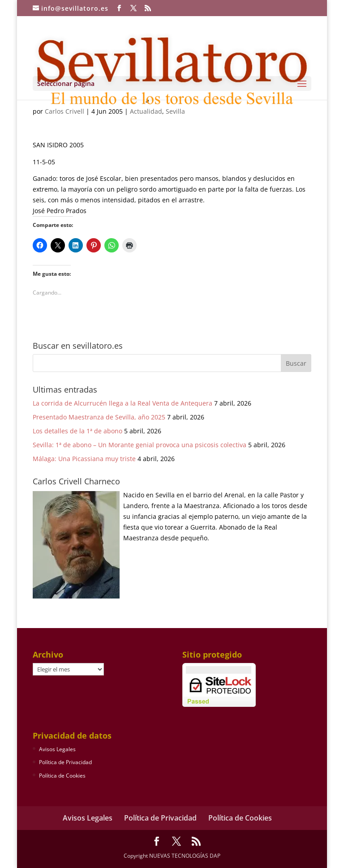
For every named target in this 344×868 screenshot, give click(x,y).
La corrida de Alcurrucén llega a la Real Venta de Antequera (123, 403)
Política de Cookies (62, 776)
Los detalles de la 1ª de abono (77, 431)
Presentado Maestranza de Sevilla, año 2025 (99, 417)
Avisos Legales (57, 749)
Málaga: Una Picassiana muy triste (84, 459)
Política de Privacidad (65, 762)
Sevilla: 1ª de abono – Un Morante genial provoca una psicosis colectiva (140, 445)
